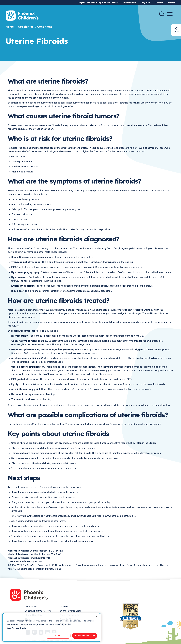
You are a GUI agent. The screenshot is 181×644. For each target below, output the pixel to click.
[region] (52, 627)
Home (10, 27)
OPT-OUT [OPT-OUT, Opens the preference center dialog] (58, 636)
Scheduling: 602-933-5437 (39, 611)
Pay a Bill (146, 3)
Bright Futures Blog (70, 611)
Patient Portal (130, 3)
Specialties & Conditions (35, 27)
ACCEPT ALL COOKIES (85, 636)
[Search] (162, 14)
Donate (172, 3)
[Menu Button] (170, 14)
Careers (159, 3)
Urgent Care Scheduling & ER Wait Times (98, 3)
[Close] (97, 617)
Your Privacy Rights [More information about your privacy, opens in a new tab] (16, 628)
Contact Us (31, 606)
